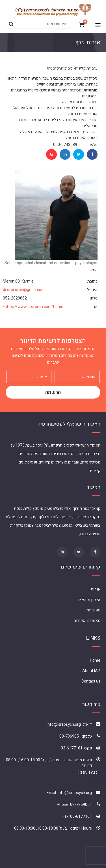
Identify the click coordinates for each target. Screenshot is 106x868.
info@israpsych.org (64, 724)
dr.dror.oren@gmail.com (24, 290)
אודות (96, 589)
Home (95, 660)
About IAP (91, 671)
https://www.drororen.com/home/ (33, 307)
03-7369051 (70, 736)
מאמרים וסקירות (87, 621)
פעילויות (93, 610)
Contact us (91, 681)
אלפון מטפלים (89, 600)
